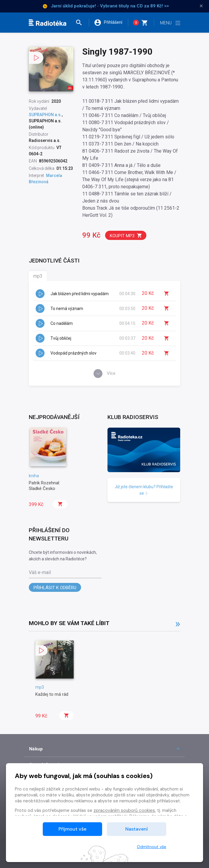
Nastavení (137, 829)
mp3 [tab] (38, 276)
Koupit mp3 (126, 236)
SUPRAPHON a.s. (45, 115)
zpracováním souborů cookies (124, 810)
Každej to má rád (52, 694)
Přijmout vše (72, 829)
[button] (82, 23)
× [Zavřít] (201, 6)
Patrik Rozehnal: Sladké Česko (44, 486)
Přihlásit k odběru (55, 588)
